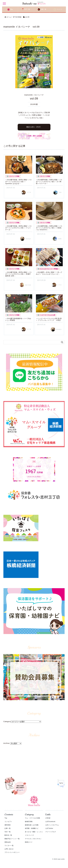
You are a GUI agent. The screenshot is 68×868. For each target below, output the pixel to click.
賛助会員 (8, 843)
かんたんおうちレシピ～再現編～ (49, 269)
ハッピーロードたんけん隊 (47, 316)
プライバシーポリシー (12, 853)
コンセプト (8, 822)
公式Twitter (49, 829)
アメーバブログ (51, 832)
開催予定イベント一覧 (12, 839)
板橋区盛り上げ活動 (32, 826)
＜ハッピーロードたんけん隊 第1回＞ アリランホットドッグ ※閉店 (49, 320)
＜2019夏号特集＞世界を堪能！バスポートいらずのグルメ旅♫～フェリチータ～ (18, 228)
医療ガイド (29, 843)
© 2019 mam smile (58, 860)
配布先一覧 (8, 836)
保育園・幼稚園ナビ (32, 829)
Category (7, 722)
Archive (6, 744)
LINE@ (48, 819)
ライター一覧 (9, 846)
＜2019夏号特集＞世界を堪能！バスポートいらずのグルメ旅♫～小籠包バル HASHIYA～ (49, 228)
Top (6, 819)
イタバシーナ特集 (14, 177)
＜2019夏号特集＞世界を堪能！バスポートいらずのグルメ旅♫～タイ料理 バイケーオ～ (49, 182)
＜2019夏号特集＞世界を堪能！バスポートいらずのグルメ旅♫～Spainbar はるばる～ (18, 182)
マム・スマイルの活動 (32, 819)
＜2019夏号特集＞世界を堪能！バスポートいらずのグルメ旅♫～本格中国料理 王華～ (18, 275)
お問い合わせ (9, 850)
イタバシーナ (29, 836)
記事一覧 (8, 829)
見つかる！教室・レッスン (34, 832)
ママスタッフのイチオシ (33, 839)
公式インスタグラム (52, 826)
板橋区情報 (29, 822)
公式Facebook (50, 822)
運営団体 (8, 826)
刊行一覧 (8, 832)
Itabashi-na (34, 3)
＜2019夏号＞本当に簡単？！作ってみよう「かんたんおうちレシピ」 (49, 274)
